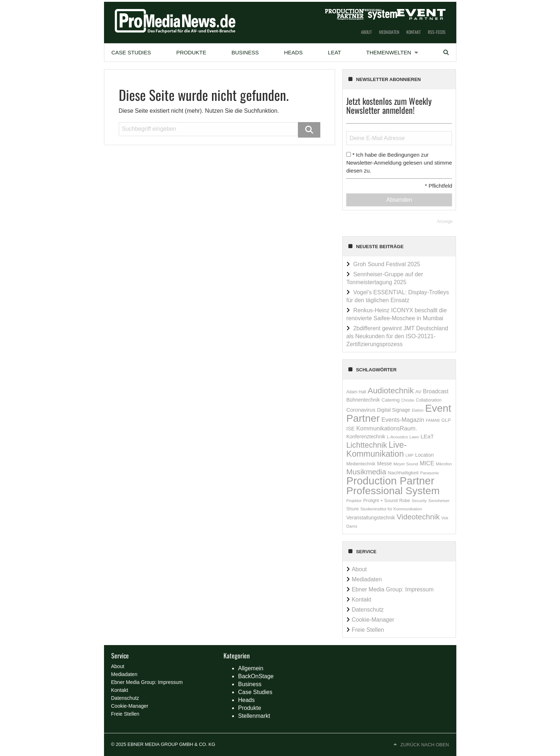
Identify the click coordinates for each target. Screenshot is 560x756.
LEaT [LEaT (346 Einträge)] (427, 436)
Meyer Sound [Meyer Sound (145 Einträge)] (406, 464)
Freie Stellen (368, 630)
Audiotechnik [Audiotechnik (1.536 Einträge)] (391, 391)
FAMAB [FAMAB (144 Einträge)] (433, 420)
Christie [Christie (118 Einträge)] (408, 400)
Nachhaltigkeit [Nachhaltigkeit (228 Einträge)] (403, 473)
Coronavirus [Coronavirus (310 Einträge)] (361, 410)
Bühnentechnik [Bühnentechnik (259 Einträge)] (363, 400)
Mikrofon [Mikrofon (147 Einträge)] (444, 464)
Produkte (191, 52)
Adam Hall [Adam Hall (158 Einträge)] (356, 392)
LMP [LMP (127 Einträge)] (410, 455)
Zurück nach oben (424, 745)
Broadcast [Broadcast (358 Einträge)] (436, 391)
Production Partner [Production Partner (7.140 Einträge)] (390, 481)
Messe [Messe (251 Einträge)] (385, 464)
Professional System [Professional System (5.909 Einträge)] (393, 491)
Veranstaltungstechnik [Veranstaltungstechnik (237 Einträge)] (371, 518)
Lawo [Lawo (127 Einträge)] (414, 437)
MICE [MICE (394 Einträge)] (427, 463)
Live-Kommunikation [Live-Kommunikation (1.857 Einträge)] (376, 449)
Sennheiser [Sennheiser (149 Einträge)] (439, 500)
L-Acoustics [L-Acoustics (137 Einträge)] (397, 437)
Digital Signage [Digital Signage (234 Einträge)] (393, 410)
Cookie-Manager (373, 620)
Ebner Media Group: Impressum (393, 589)
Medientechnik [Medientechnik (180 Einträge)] (361, 464)
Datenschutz (368, 610)
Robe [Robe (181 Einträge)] (405, 501)
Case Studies (131, 52)
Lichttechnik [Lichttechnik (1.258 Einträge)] (367, 445)
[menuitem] (131, 53)
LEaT (334, 52)
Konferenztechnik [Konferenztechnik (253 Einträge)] (366, 437)
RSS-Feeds (437, 32)
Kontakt (414, 32)
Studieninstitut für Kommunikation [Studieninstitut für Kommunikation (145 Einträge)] (391, 509)
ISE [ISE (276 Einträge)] (350, 429)
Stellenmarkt (254, 716)
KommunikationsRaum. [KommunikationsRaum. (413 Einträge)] (387, 428)
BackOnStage (256, 676)
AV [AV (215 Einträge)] (418, 392)
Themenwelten (389, 52)
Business (245, 52)
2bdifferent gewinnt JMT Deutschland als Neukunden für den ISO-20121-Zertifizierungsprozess (397, 336)
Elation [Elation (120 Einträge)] (418, 410)
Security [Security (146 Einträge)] (419, 500)
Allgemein (250, 668)
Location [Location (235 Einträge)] (425, 455)
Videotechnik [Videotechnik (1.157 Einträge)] (418, 517)
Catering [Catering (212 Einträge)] (390, 400)
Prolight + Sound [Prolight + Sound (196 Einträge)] (380, 500)
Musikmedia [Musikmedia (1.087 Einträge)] (366, 472)
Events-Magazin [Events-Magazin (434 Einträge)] (403, 420)
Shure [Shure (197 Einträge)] (353, 509)
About (366, 32)
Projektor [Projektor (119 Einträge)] (354, 501)
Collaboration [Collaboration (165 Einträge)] (428, 400)
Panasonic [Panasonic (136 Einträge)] (430, 473)
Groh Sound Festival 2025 (387, 264)
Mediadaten (389, 32)
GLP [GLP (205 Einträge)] (446, 420)
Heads (293, 52)
